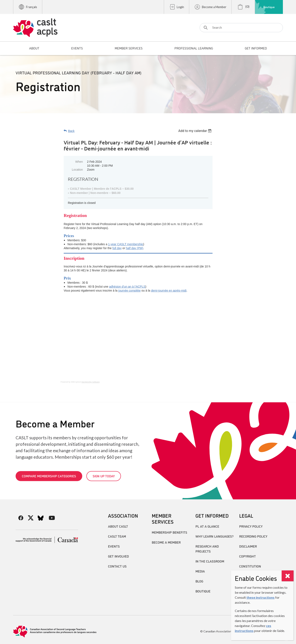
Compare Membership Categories (49, 476)
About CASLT (118, 526)
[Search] (241, 28)
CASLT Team (117, 536)
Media (200, 571)
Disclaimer (248, 546)
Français (28, 7)
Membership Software (91, 382)
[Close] (288, 576)
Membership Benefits (169, 532)
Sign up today (104, 476)
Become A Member (166, 542)
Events (114, 546)
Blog (199, 581)
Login (177, 7)
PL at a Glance (207, 526)
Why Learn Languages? (215, 536)
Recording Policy (253, 536)
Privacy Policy (251, 526)
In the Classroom (210, 561)
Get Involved (118, 556)
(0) (243, 7)
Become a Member (210, 7)
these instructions (261, 597)
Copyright (247, 556)
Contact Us (117, 566)
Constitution (250, 566)
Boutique (269, 7)
